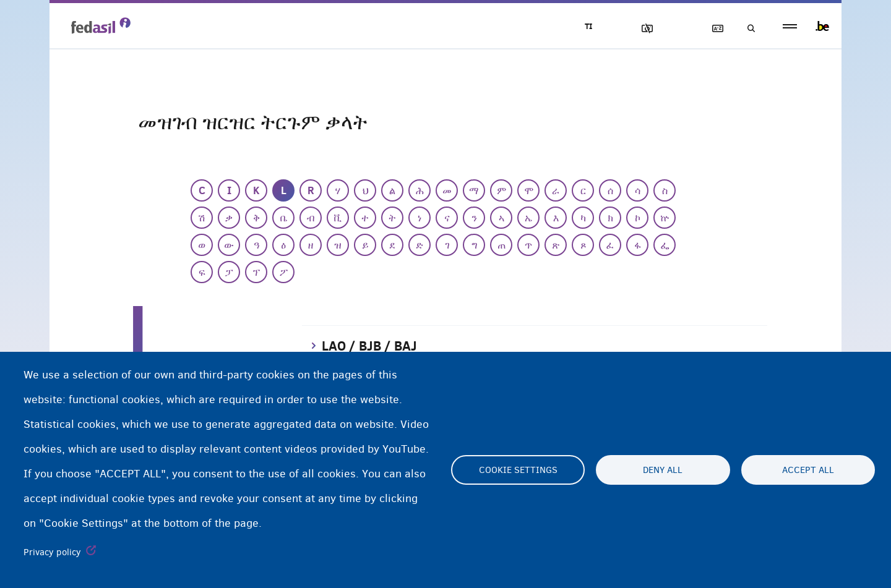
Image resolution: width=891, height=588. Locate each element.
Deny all (663, 470)
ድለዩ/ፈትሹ (747, 29)
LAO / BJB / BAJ (369, 346)
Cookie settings (518, 470)
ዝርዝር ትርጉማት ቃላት (712, 29)
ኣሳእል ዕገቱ (642, 29)
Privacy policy (52, 552)
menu (790, 26)
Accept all (808, 470)
